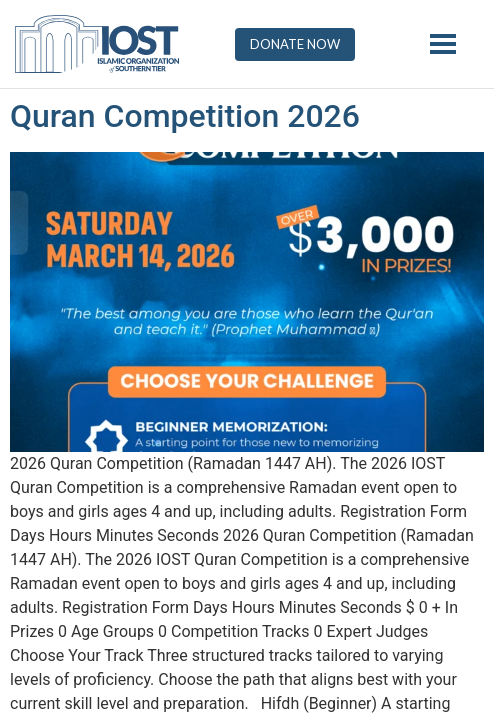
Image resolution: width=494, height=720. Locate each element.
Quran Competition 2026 (185, 116)
